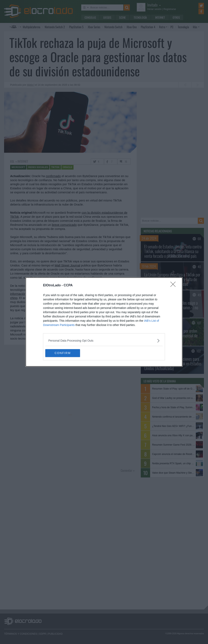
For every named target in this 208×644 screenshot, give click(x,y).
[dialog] (104, 322)
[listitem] (104, 341)
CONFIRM (64, 353)
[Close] (174, 286)
